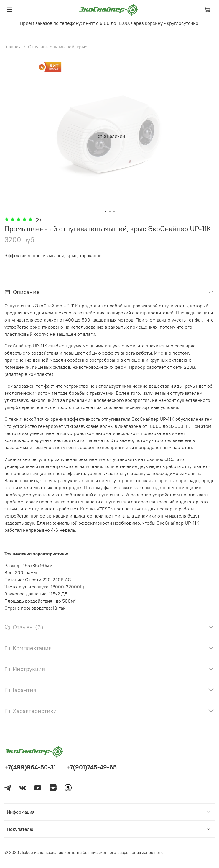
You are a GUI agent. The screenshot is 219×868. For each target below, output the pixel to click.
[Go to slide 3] (114, 211)
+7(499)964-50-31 (30, 767)
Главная (13, 47)
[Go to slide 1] (106, 211)
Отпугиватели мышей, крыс (58, 47)
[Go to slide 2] (110, 211)
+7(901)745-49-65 (92, 767)
